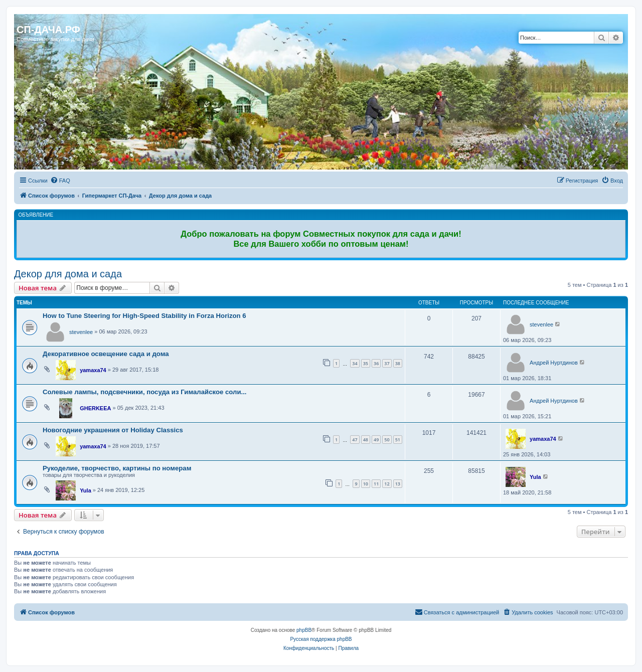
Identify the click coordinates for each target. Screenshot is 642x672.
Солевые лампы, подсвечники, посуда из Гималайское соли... (144, 392)
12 (387, 484)
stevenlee (81, 332)
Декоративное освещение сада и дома (106, 354)
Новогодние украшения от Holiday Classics (113, 430)
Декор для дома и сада (68, 274)
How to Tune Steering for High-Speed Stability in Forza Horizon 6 (144, 316)
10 (366, 484)
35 (366, 363)
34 (355, 363)
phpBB (304, 630)
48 (366, 440)
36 (376, 363)
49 (376, 440)
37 (387, 363)
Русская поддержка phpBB (321, 639)
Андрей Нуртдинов (554, 363)
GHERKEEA (95, 408)
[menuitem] (60, 181)
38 (398, 363)
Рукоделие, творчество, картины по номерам (117, 468)
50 (387, 440)
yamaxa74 (93, 370)
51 (398, 440)
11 (376, 484)
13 (398, 484)
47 (355, 440)
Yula (86, 490)
